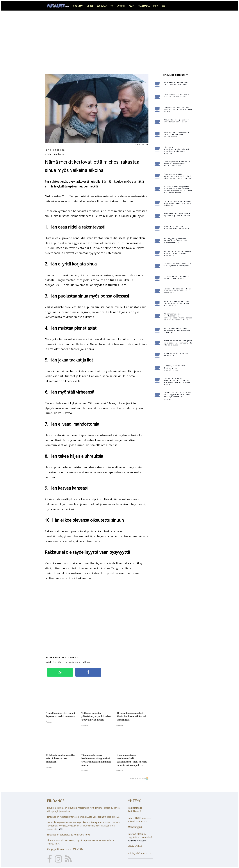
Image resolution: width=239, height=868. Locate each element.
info (156, 6)
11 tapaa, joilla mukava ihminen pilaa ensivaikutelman (174, 368)
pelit (131, 6)
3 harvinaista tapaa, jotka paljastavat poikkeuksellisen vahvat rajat (177, 330)
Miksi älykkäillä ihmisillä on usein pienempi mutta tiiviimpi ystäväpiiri (177, 164)
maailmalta (144, 6)
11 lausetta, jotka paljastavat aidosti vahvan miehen (177, 277)
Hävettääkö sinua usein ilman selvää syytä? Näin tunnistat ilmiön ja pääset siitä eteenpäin (178, 396)
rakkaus (86, 662)
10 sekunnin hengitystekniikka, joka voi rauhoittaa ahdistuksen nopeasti (176, 150)
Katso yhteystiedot (137, 841)
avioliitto (51, 662)
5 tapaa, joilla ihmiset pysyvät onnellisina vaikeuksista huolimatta (178, 253)
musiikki (121, 6)
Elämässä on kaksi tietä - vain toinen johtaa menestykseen (178, 265)
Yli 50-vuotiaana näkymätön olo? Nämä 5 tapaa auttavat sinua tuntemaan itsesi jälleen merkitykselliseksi (178, 190)
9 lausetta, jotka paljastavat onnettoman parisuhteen (176, 121)
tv (112, 6)
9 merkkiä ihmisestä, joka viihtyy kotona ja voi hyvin (176, 83)
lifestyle (62, 662)
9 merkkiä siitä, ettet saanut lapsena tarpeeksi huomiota (177, 215)
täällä (60, 829)
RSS (163, 6)
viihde (90, 6)
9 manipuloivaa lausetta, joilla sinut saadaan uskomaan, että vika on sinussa (178, 343)
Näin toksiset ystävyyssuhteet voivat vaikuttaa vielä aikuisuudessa (177, 134)
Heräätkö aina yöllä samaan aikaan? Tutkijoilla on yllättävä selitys (178, 109)
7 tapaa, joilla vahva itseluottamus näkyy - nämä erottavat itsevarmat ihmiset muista (177, 381)
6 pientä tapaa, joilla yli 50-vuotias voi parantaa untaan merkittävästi (177, 303)
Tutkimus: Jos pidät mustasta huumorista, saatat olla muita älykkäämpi (178, 203)
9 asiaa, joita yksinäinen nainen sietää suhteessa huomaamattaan (175, 241)
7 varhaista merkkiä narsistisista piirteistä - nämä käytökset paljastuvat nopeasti (178, 176)
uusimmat (78, 6)
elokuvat (102, 6)
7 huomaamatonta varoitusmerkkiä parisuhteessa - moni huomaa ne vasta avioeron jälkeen (178, 317)
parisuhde (74, 662)
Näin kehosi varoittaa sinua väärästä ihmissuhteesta (177, 96)
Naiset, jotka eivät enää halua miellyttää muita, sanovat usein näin (178, 291)
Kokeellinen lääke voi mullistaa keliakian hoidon (176, 227)
